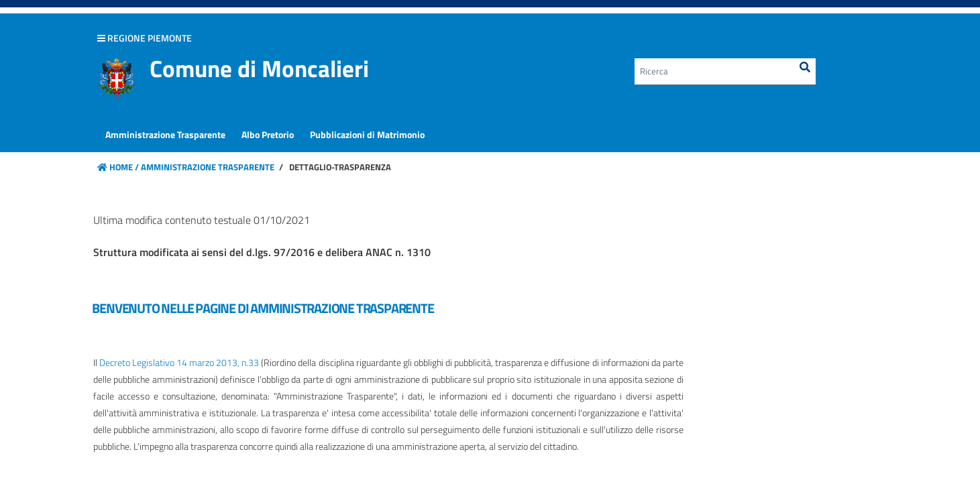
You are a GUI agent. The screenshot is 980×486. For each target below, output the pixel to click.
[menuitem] (165, 135)
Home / (118, 167)
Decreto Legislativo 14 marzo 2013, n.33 (179, 362)
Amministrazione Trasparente (207, 167)
